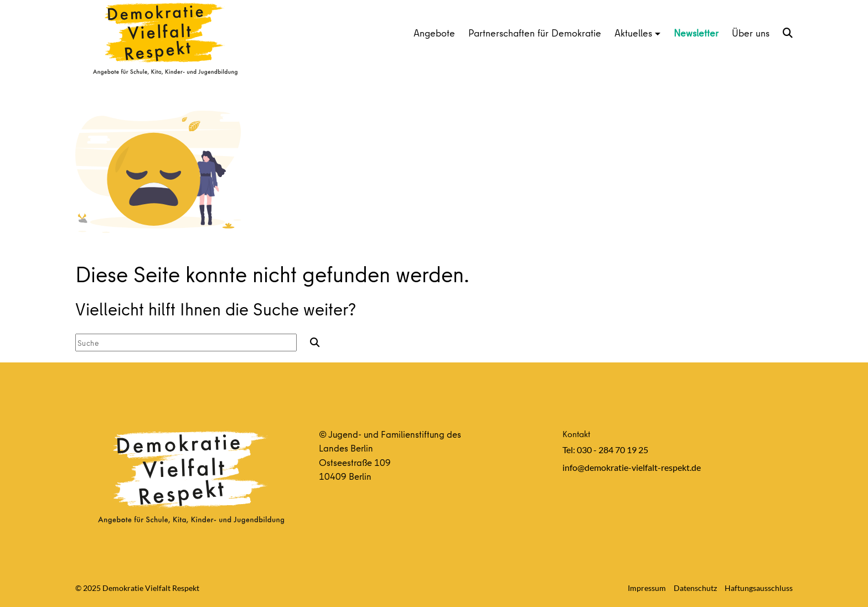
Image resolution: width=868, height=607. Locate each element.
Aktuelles (633, 33)
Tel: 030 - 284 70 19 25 (605, 450)
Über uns (751, 33)
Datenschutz (695, 588)
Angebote (434, 33)
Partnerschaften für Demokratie (535, 33)
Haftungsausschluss (759, 588)
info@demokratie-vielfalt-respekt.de (632, 467)
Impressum (647, 588)
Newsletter (696, 33)
